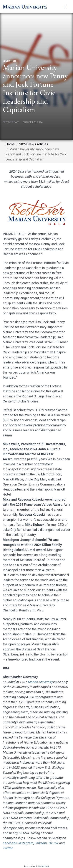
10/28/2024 (43, 866)
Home (10, 144)
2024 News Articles (34, 144)
